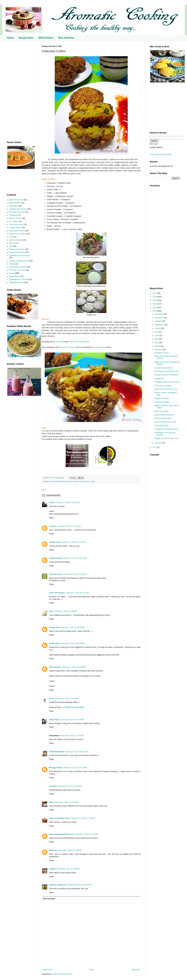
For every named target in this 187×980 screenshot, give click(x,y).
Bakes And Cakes (16, 200)
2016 (155, 297)
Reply (51, 518)
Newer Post (47, 970)
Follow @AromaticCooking (161, 154)
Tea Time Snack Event (79, 342)
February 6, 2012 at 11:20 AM (83, 818)
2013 (155, 308)
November (159, 318)
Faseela (52, 526)
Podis (11, 237)
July (157, 332)
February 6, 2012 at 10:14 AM (75, 768)
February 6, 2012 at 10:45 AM (70, 786)
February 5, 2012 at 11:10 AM (69, 526)
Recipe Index (26, 38)
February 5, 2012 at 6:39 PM (65, 611)
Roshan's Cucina (68, 347)
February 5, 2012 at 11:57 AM (74, 542)
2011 (155, 447)
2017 (155, 293)
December (159, 314)
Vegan (93, 481)
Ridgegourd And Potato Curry (166, 438)
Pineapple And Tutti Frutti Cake (167, 382)
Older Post (136, 970)
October (158, 321)
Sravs (52, 698)
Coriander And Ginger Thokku (166, 429)
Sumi (51, 802)
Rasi (51, 611)
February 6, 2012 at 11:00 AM (66, 802)
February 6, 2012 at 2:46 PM (70, 850)
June (157, 335)
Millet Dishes (46, 38)
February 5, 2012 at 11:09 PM (74, 667)
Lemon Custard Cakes (163, 368)
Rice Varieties (66, 38)
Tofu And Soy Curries (18, 270)
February (159, 350)
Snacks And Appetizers (81, 481)
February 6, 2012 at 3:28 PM (68, 869)
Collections (14, 215)
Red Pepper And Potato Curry (166, 371)
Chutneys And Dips (17, 212)
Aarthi (52, 503)
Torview (59, 342)
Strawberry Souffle (162, 402)
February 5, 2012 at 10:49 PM (73, 627)
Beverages (13, 206)
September (159, 325)
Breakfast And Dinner (18, 209)
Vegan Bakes (15, 276)
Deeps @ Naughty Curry (60, 818)
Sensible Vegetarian (58, 885)
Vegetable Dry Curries (18, 279)
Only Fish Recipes (57, 593)
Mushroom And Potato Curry (166, 389)
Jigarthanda (159, 379)
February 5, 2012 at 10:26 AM (67, 503)
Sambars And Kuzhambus (20, 256)
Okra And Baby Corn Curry (165, 422)
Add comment (49, 899)
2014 (155, 304)
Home (10, 38)
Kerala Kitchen (99, 347)
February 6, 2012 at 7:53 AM (72, 736)
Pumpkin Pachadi (161, 398)
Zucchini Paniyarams (163, 418)
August (158, 328)
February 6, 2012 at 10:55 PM (79, 885)
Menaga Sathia (55, 768)
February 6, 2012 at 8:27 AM (76, 752)
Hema (53, 478)
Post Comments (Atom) (62, 974)
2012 (155, 311)
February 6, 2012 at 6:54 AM (72, 720)
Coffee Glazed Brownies (164, 415)
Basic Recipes (15, 203)
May (157, 339)
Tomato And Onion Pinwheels (166, 375)
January (158, 443)
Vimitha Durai (55, 542)
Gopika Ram (54, 627)
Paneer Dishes (15, 228)
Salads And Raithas (17, 252)
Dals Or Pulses (15, 218)
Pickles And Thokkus (18, 234)
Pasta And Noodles (17, 231)
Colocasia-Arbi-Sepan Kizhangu (60, 481)
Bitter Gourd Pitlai (161, 411)
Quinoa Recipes (16, 240)
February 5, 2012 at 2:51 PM (75, 574)
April (157, 342)
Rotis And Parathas (17, 249)
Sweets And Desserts (18, 267)
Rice (11, 246)
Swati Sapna (55, 720)
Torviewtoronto (56, 574)
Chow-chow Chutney (163, 386)
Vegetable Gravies (17, 282)
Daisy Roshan (55, 667)
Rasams (12, 243)
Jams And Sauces (16, 225)
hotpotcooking (55, 558)
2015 (155, 300)
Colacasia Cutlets (161, 425)
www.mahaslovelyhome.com (61, 834)
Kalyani (52, 869)
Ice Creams (14, 221)
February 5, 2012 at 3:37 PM (77, 593)
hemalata (53, 786)
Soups (12, 264)
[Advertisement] (20, 91)
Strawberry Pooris (162, 353)
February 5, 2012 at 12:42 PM (75, 558)
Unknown (53, 850)
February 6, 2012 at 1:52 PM (86, 834)
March (158, 346)
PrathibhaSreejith (57, 752)
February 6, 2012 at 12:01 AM (67, 698)
